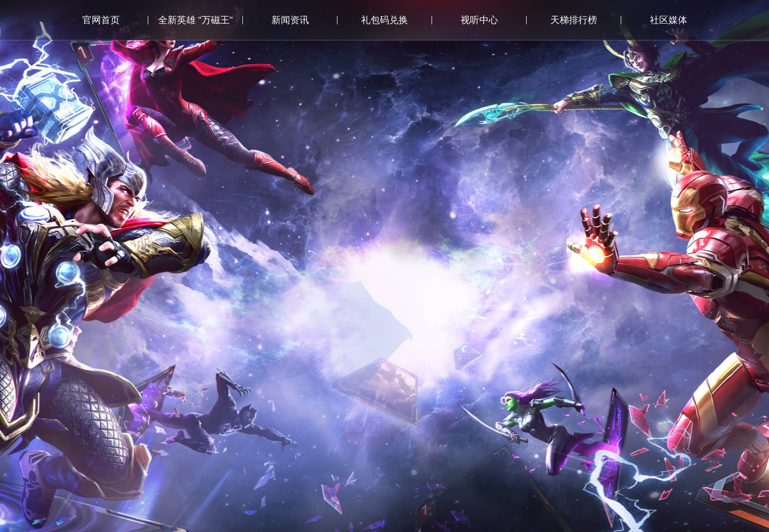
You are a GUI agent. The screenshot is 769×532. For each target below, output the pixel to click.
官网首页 (101, 20)
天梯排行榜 (574, 20)
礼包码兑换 (384, 20)
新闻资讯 (290, 20)
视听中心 (479, 20)
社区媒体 (669, 20)
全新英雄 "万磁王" (196, 20)
